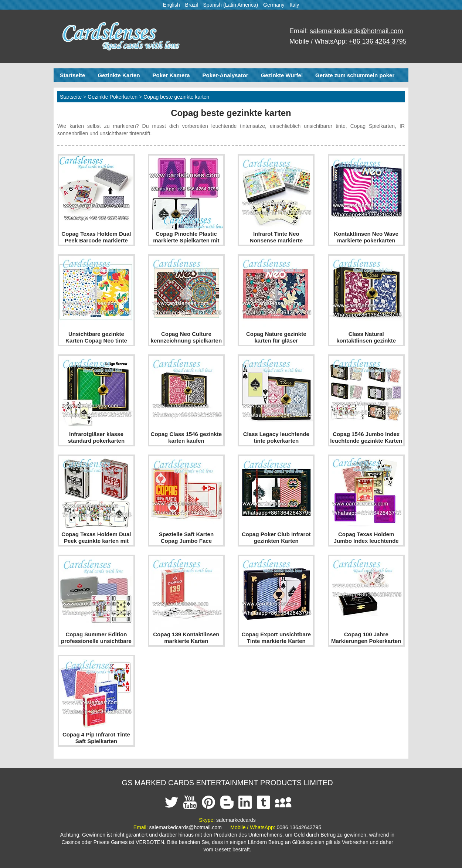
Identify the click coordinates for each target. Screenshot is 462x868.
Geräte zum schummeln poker (355, 75)
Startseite (72, 75)
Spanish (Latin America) (231, 5)
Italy (295, 5)
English (171, 5)
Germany (274, 5)
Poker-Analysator (225, 75)
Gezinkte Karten (119, 75)
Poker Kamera (171, 75)
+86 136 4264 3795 (378, 41)
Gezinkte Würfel (282, 75)
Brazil (192, 5)
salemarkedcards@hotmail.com (356, 31)
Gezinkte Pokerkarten (113, 97)
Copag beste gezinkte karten (176, 97)
